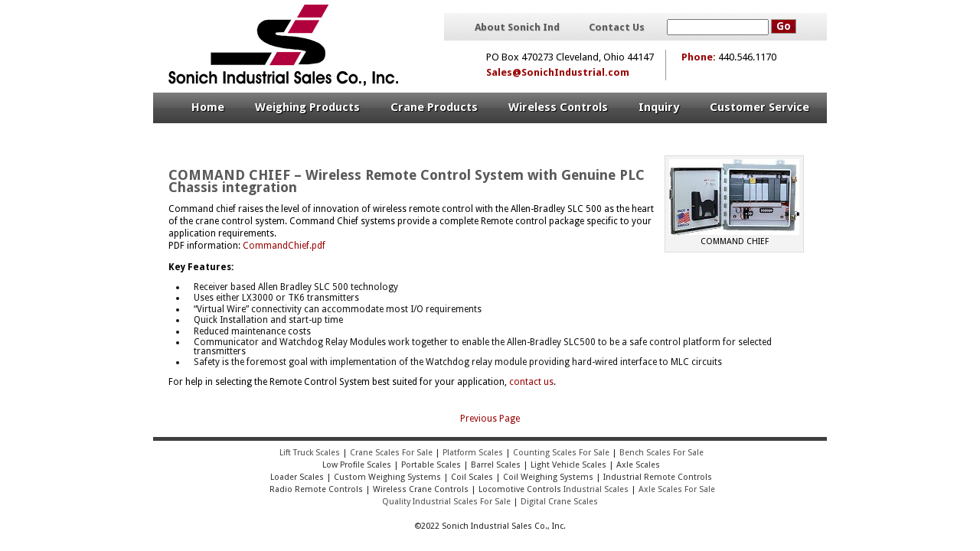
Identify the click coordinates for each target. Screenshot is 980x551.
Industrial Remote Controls (658, 477)
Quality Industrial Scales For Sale (446, 502)
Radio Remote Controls (315, 489)
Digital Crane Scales (559, 502)
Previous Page (490, 419)
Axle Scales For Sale (677, 489)
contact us (531, 382)
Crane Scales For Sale (391, 453)
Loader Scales (297, 477)
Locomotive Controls (520, 489)
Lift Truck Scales (310, 453)
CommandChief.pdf (284, 246)
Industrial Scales (596, 489)
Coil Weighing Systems (548, 477)
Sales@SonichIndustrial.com (558, 72)
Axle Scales (638, 465)
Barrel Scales (496, 465)
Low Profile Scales (357, 465)
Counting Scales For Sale (561, 453)
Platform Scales (473, 453)
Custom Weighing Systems (387, 477)
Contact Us (617, 28)
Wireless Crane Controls (421, 489)
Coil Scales (472, 477)
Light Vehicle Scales (568, 465)
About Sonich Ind (517, 28)
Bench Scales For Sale (661, 453)
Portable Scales (431, 465)
